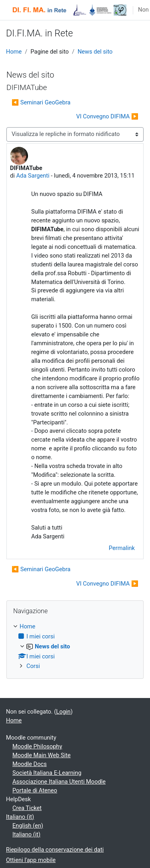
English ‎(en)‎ (28, 826)
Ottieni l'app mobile (31, 860)
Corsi (33, 666)
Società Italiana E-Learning (47, 773)
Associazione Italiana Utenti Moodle (59, 782)
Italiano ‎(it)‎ (20, 817)
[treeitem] (75, 647)
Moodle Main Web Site (42, 755)
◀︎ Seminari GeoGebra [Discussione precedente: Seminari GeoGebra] (41, 102)
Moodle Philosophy (37, 746)
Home (14, 52)
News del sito (95, 52)
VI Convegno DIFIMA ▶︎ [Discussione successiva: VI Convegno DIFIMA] (107, 116)
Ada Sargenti (33, 176)
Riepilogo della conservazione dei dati (55, 850)
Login (63, 712)
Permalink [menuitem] (122, 548)
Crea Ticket (27, 808)
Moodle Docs (30, 764)
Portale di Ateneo (35, 790)
